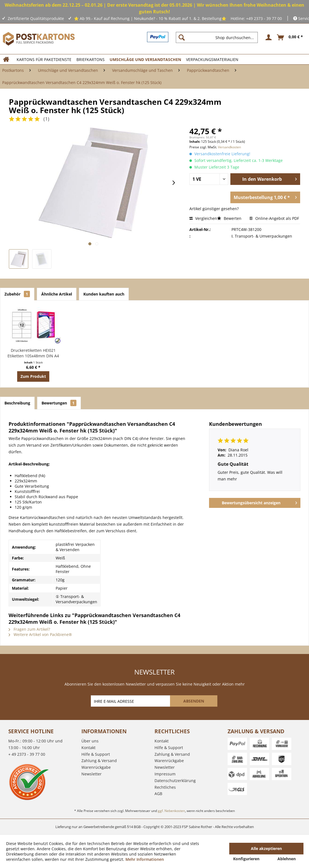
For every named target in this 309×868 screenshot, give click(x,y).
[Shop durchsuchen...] (217, 37)
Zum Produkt (33, 376)
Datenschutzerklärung (175, 781)
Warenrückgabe (96, 767)
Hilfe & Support (96, 754)
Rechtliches (165, 787)
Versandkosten (229, 147)
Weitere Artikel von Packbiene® (40, 634)
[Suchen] (182, 37)
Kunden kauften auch (104, 294)
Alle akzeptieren (266, 848)
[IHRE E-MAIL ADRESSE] (131, 701)
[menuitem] (219, 37)
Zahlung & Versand (99, 761)
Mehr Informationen (145, 859)
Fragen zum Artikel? (29, 629)
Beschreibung (17, 403)
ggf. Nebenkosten (171, 811)
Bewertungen (59, 403)
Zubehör (17, 294)
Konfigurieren (246, 859)
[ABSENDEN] (194, 701)
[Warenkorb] (290, 37)
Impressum (165, 774)
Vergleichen (203, 218)
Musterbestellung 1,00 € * (265, 197)
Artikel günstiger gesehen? (214, 209)
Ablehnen (287, 859)
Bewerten (230, 218)
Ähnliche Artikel (57, 294)
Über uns (90, 741)
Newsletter (92, 774)
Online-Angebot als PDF (274, 218)
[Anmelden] (268, 37)
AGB (158, 794)
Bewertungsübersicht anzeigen (259, 502)
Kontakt (88, 748)
